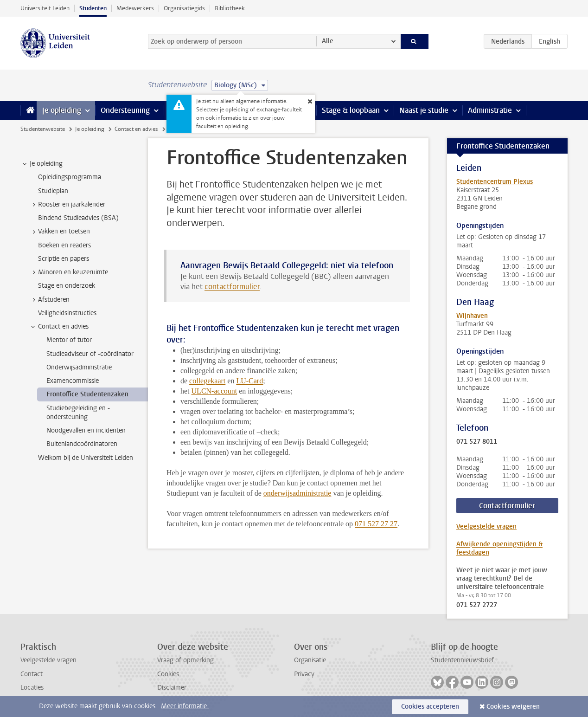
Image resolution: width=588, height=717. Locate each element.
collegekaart (207, 381)
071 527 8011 (477, 442)
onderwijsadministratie (297, 493)
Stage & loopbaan (351, 110)
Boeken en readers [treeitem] (64, 245)
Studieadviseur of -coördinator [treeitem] (90, 354)
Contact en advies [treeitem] (59, 327)
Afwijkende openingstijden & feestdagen (499, 548)
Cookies (168, 674)
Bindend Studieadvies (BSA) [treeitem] (78, 218)
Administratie (490, 110)
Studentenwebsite (43, 129)
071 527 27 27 (376, 524)
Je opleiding (62, 110)
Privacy (304, 674)
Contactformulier (507, 506)
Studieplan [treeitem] (53, 191)
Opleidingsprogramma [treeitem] (70, 177)
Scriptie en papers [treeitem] (64, 259)
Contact (32, 674)
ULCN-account (214, 391)
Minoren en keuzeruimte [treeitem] (69, 272)
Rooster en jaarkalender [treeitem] (67, 205)
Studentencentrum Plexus (495, 182)
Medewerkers (135, 8)
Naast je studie (424, 110)
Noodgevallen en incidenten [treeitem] (86, 430)
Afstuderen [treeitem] (49, 300)
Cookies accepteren (430, 707)
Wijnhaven (472, 316)
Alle (328, 41)
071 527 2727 (477, 605)
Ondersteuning (125, 110)
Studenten (93, 8)
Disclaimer (172, 688)
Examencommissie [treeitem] (73, 381)
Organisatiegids (184, 8)
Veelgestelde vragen (486, 526)
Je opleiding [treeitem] (42, 164)
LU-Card (249, 381)
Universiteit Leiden (45, 8)
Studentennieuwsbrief (462, 660)
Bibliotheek (230, 8)
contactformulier (232, 287)
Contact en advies (136, 129)
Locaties (32, 688)
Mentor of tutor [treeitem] (69, 340)
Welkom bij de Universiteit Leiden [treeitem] (86, 458)
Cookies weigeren (513, 707)
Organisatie (310, 660)
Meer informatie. (185, 706)
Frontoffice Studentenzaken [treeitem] (87, 394)
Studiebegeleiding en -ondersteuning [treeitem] (78, 413)
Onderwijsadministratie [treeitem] (79, 367)
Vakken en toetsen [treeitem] (60, 232)
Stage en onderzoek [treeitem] (67, 286)
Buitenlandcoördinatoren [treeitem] (82, 444)
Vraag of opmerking (185, 660)
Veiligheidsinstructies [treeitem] (67, 313)
